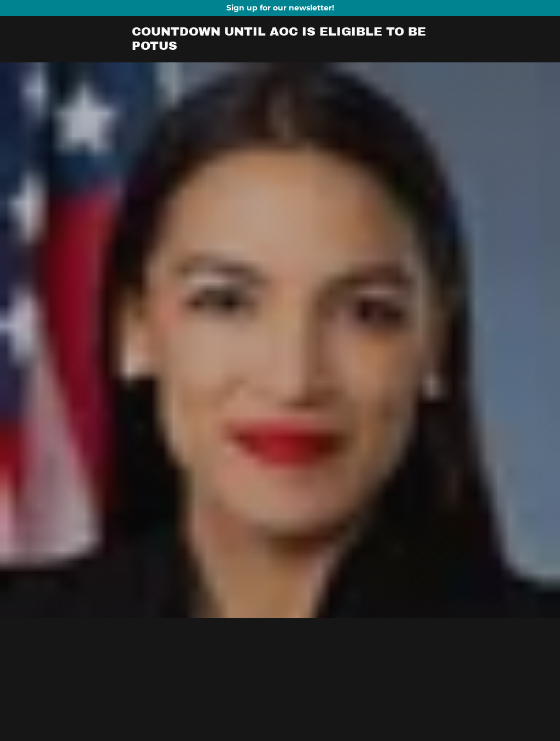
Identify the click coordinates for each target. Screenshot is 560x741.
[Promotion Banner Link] (280, 8)
